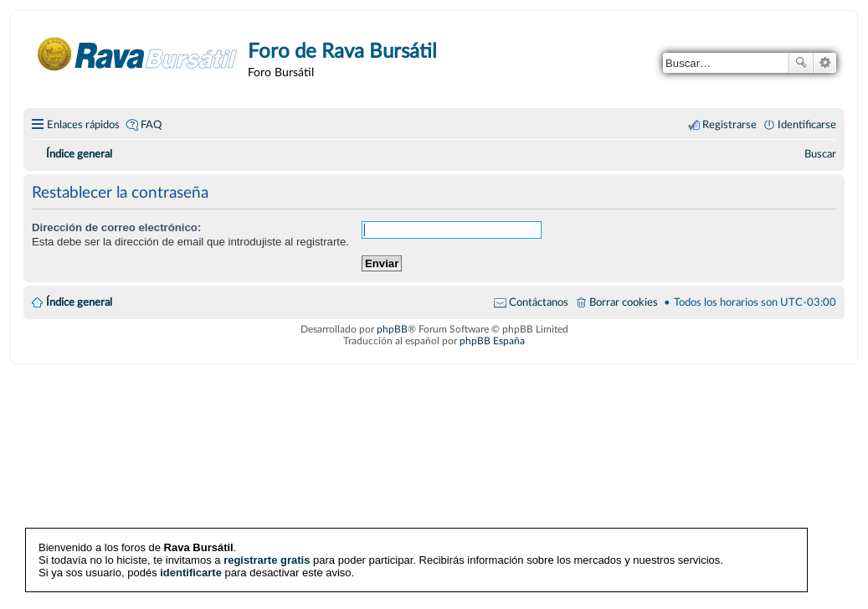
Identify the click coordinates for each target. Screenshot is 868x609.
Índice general (79, 302)
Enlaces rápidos (83, 125)
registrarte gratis (267, 560)
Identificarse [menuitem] (807, 125)
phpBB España (492, 341)
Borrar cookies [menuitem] (624, 302)
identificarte (191, 573)
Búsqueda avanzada (825, 63)
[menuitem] (820, 154)
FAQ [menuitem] (151, 125)
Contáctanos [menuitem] (539, 302)
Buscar (801, 63)
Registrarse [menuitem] (729, 125)
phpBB (392, 329)
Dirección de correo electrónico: (116, 227)
